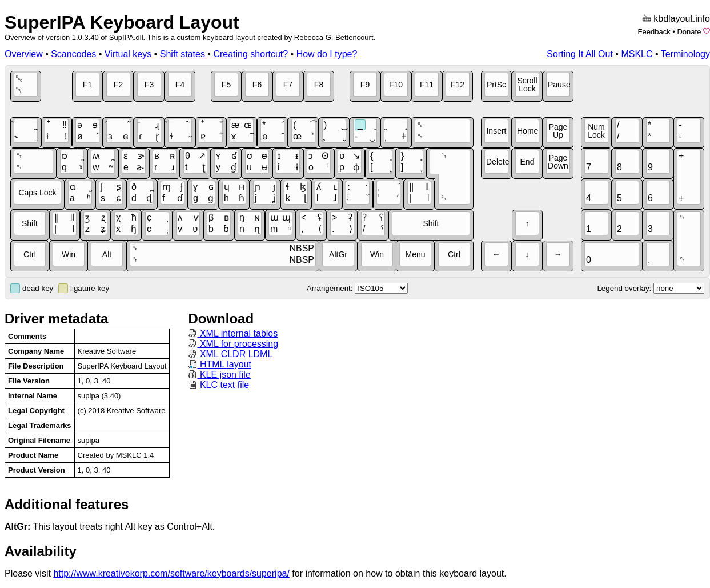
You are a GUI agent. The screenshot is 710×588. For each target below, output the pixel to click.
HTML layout (220, 364)
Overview (24, 54)
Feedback (654, 32)
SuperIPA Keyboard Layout (122, 22)
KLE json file (219, 375)
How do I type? (327, 54)
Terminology (685, 54)
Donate (689, 32)
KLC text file (218, 385)
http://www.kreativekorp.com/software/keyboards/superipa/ (171, 573)
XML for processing (233, 344)
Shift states (182, 54)
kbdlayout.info (682, 19)
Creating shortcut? (250, 54)
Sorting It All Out (580, 54)
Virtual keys (128, 54)
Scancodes (73, 54)
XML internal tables (233, 333)
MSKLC (637, 54)
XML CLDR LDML (230, 354)
